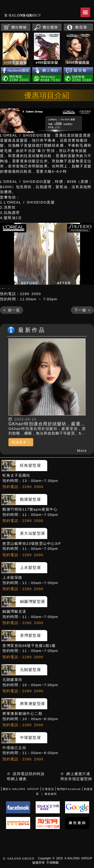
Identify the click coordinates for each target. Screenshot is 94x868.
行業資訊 (48, 803)
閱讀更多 (21, 456)
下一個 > (82, 324)
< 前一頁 (12, 324)
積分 (16, 27)
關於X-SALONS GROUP (21, 803)
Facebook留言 (16, 71)
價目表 (78, 27)
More (82, 464)
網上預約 (47, 71)
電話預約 (16, 78)
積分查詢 (47, 27)
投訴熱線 (78, 78)
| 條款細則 (49, 808)
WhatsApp (47, 78)
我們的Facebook (69, 803)
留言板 (78, 71)
